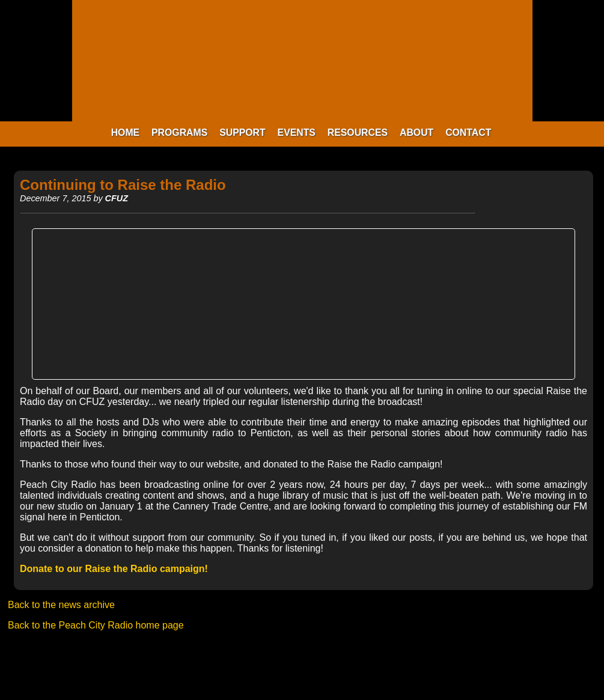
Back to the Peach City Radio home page (96, 625)
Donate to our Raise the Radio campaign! (114, 569)
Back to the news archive (61, 605)
